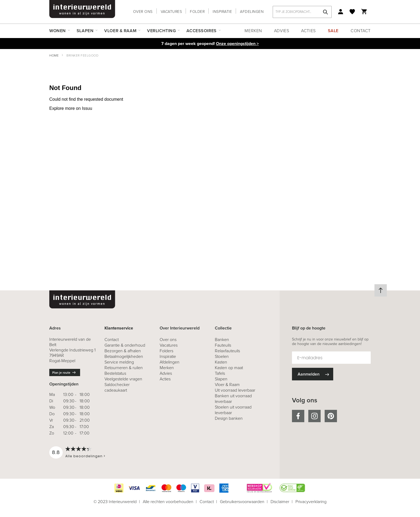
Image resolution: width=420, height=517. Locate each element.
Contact (361, 31)
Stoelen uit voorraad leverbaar (233, 410)
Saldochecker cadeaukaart (117, 387)
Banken (222, 340)
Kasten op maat (229, 368)
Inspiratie (222, 12)
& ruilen (124, 368)
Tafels (220, 373)
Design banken (229, 418)
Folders (166, 351)
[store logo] (82, 9)
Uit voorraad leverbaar (235, 390)
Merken (253, 31)
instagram (314, 416)
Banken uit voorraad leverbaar (233, 399)
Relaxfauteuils (227, 351)
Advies (282, 31)
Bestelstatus (115, 373)
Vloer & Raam (227, 385)
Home (54, 55)
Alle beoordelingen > (85, 456)
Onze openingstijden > (237, 44)
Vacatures (171, 12)
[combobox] (302, 12)
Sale (333, 31)
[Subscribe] (313, 374)
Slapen (221, 379)
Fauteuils (223, 345)
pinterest (331, 416)
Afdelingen (252, 12)
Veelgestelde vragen (123, 379)
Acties (308, 31)
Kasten (221, 362)
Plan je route (61, 373)
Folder (197, 12)
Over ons (143, 12)
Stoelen (222, 356)
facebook (298, 416)
